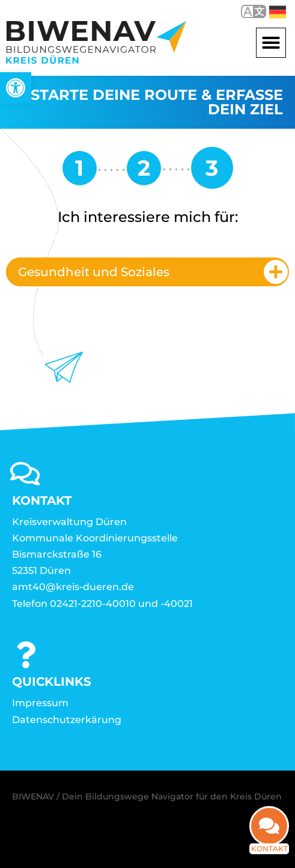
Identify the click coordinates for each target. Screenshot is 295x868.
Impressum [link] (40, 703)
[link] (16, 88)
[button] (271, 43)
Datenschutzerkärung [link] (67, 720)
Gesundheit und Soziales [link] (94, 272)
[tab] (147, 272)
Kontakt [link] (269, 840)
